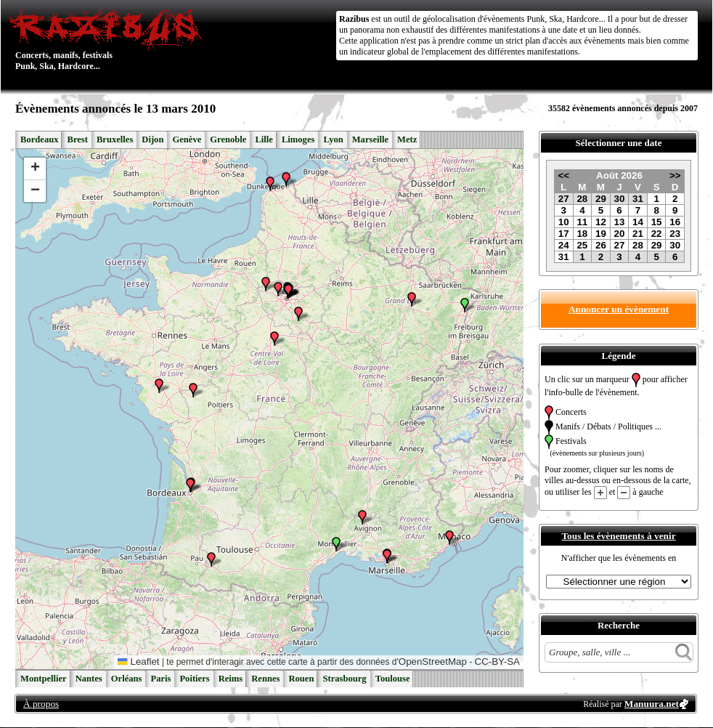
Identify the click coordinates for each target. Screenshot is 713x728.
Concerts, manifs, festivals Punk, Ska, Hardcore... (109, 39)
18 (582, 234)
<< (563, 175)
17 (564, 234)
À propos (41, 704)
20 (620, 234)
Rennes (265, 679)
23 (675, 234)
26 (601, 245)
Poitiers (194, 679)
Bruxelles (115, 139)
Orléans (127, 679)
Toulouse (393, 679)
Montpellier (44, 679)
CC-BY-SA (497, 662)
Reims (231, 679)
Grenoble (228, 139)
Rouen (301, 679)
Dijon (152, 139)
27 (564, 199)
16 (675, 222)
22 (657, 234)
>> (675, 175)
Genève (187, 139)
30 (620, 199)
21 (638, 234)
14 (638, 222)
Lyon (333, 139)
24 (564, 245)
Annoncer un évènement (619, 309)
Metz (407, 139)
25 (582, 245)
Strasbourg (344, 679)
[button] (193, 390)
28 (582, 199)
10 (564, 222)
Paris (160, 679)
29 (601, 199)
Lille (264, 139)
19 (601, 234)
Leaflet (138, 662)
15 (657, 222)
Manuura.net (652, 704)
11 (582, 222)
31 (638, 199)
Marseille (370, 139)
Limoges (298, 139)
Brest (77, 139)
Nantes (89, 679)
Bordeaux (39, 139)
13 (620, 222)
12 (601, 222)
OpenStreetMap (433, 662)
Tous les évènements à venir (618, 536)
